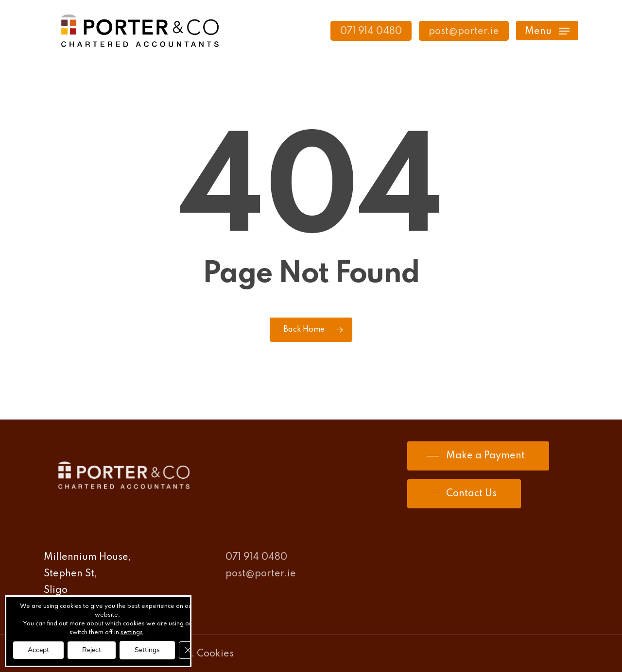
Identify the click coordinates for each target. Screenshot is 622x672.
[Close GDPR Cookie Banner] (188, 650)
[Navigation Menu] (547, 31)
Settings (147, 650)
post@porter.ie (261, 574)
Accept (38, 650)
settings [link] (132, 633)
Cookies (215, 654)
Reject (92, 650)
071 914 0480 (256, 557)
